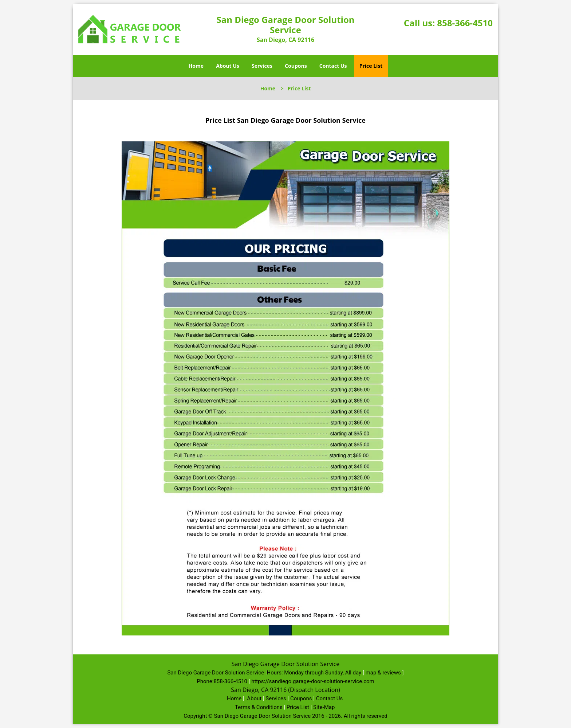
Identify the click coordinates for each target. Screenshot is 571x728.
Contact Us (333, 66)
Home (196, 66)
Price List (371, 66)
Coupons (296, 66)
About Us (228, 66)
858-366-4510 (465, 23)
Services (262, 66)
